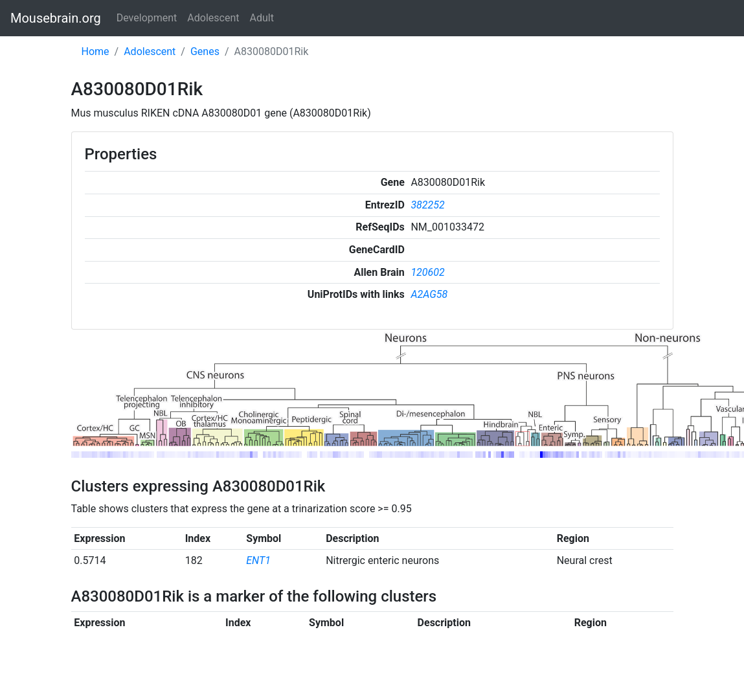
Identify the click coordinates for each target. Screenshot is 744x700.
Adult (262, 18)
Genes (205, 51)
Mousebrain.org (56, 18)
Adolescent (213, 18)
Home (96, 51)
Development (147, 18)
